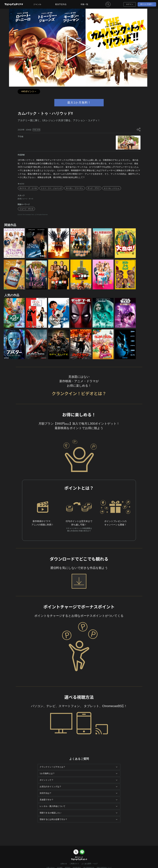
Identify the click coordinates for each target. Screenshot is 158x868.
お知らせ (64, 864)
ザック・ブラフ (94, 188)
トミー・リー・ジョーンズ (51, 188)
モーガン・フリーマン (75, 188)
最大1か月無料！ (147, 4)
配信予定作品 (61, 4)
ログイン (130, 4)
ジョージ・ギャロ (26, 209)
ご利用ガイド (74, 864)
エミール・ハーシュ (112, 188)
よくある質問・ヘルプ (89, 864)
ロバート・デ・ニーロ (28, 188)
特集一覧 (84, 4)
